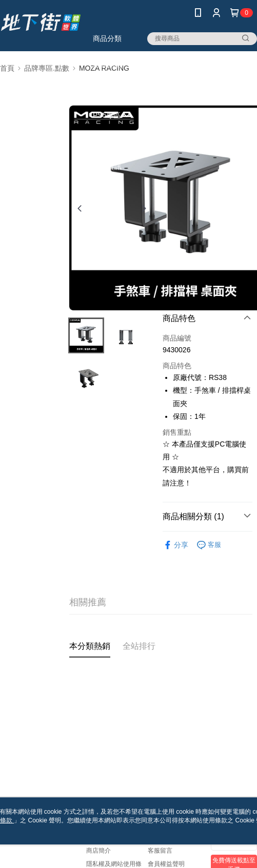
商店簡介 (98, 851)
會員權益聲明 (166, 864)
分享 (175, 545)
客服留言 (160, 851)
